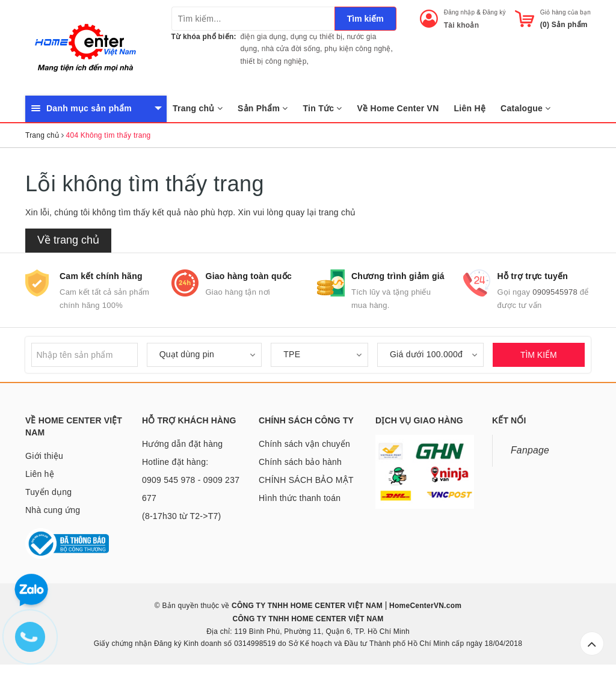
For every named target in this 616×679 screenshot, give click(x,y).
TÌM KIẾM (539, 355)
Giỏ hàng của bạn (565, 12)
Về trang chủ (68, 240)
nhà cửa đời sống (291, 49)
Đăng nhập (460, 12)
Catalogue (525, 108)
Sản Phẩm (263, 108)
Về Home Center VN (398, 108)
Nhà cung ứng (53, 510)
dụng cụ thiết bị (317, 37)
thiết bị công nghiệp (274, 61)
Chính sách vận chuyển (304, 444)
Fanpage (530, 450)
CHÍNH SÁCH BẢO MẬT (306, 480)
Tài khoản (462, 25)
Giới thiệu (44, 456)
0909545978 (555, 292)
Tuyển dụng (48, 492)
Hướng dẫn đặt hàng (182, 444)
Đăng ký (494, 12)
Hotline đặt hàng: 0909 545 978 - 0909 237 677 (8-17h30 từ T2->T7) (191, 489)
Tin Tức (323, 108)
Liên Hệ (470, 108)
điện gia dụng (263, 37)
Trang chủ (198, 108)
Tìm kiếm (365, 19)
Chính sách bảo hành (300, 462)
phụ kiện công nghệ (357, 49)
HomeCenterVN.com (425, 606)
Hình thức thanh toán (300, 498)
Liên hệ (40, 474)
